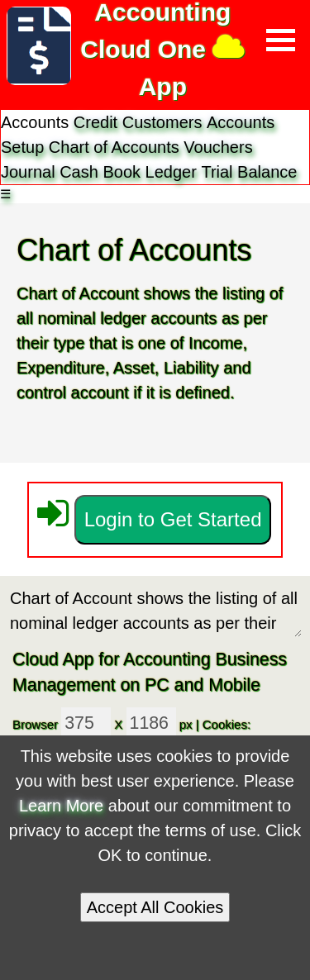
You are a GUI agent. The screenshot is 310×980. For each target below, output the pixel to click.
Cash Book (100, 172)
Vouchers (218, 147)
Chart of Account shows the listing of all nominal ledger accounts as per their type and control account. (155, 611)
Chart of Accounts (114, 147)
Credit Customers (138, 122)
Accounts (149, 147)
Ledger (171, 172)
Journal (28, 172)
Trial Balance (249, 172)
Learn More (61, 806)
